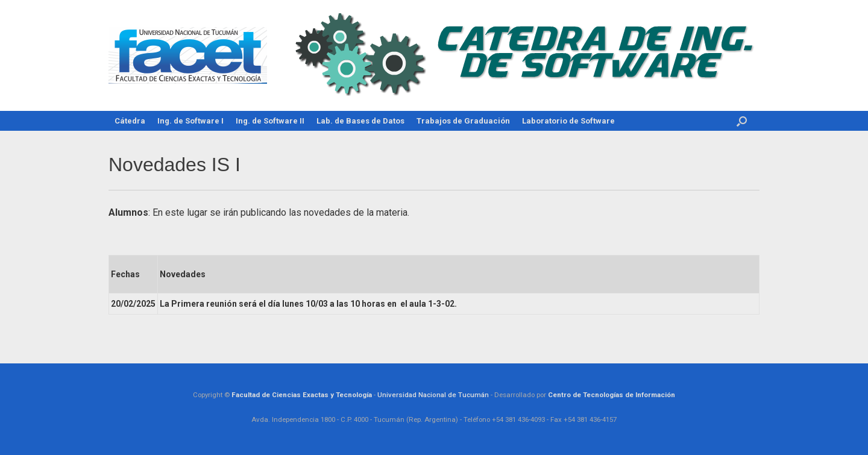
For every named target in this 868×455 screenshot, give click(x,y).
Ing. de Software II (270, 121)
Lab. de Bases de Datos (360, 121)
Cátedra (130, 121)
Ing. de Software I (190, 121)
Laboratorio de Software (568, 121)
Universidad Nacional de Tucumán (433, 395)
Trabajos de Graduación (463, 121)
